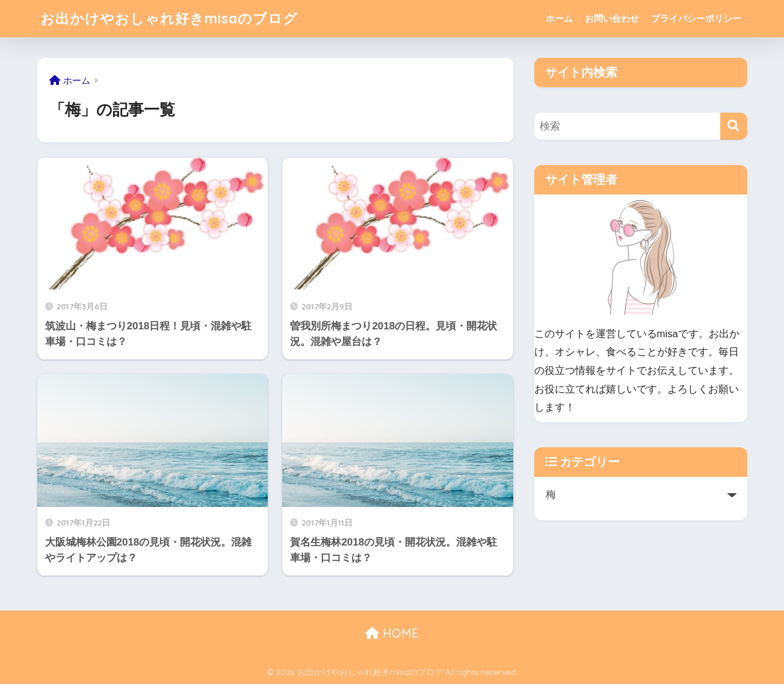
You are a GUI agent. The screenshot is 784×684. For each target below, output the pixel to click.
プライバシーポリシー (696, 18)
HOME (392, 633)
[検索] (734, 126)
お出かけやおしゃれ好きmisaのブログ (169, 18)
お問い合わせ (612, 18)
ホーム (559, 18)
